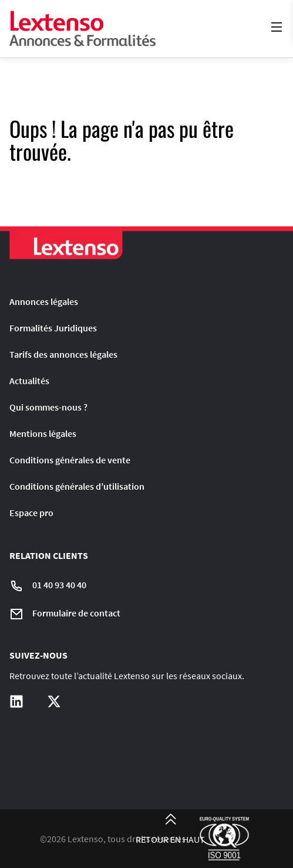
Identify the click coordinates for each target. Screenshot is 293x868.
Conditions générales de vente (70, 460)
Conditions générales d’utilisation (77, 486)
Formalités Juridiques (53, 328)
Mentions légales (43, 433)
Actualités (29, 381)
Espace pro (31, 513)
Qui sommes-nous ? (48, 407)
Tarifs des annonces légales (63, 354)
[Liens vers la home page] (83, 29)
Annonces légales (44, 301)
